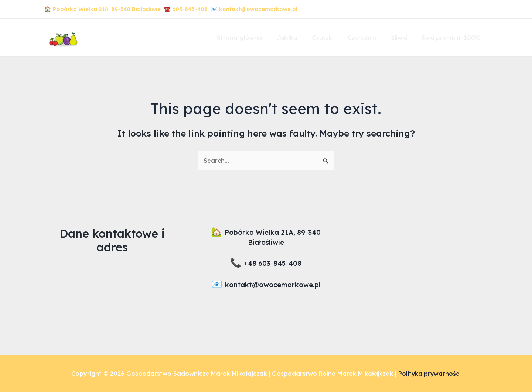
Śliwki (403, 38)
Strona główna (253, 38)
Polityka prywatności (430, 374)
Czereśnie (368, 38)
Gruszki (331, 38)
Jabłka (298, 38)
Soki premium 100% (452, 38)
